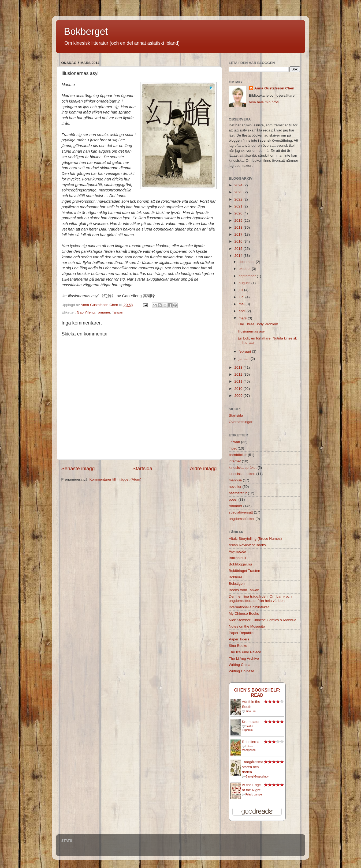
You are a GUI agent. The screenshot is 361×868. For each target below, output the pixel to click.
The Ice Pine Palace (245, 652)
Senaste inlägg (78, 468)
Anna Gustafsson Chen (274, 88)
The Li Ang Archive (244, 658)
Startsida (142, 468)
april (243, 311)
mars (243, 318)
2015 (239, 249)
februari (245, 351)
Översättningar (241, 422)
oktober (245, 269)
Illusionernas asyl (252, 331)
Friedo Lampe (254, 795)
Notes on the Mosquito (247, 626)
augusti (245, 283)
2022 (239, 199)
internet (235, 461)
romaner (103, 312)
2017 (239, 234)
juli (241, 290)
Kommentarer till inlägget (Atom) (116, 479)
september (248, 276)
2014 (239, 256)
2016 (239, 241)
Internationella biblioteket (249, 607)
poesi (233, 499)
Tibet (233, 448)
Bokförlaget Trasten (245, 571)
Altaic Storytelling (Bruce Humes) (255, 539)
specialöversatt (241, 512)
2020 (239, 213)
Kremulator (251, 722)
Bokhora (236, 577)
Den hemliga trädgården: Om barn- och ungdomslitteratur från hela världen (260, 599)
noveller (235, 487)
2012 (239, 374)
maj (242, 304)
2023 (239, 192)
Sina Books (238, 646)
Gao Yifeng (86, 312)
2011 (239, 381)
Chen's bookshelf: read (257, 692)
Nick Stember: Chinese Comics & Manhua (263, 620)
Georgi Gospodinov (257, 777)
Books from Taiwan (244, 590)
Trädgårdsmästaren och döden (253, 767)
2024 (239, 185)
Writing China (240, 665)
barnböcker (238, 455)
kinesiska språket (243, 468)
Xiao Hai (251, 711)
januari (245, 359)
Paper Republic (241, 633)
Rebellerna (251, 742)
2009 (239, 396)
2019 (239, 220)
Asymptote (237, 551)
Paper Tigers (239, 639)
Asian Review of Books (247, 545)
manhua (235, 480)
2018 (239, 227)
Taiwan (118, 312)
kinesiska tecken (242, 474)
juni (242, 297)
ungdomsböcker (242, 519)
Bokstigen (237, 584)
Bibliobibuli (238, 558)
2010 (239, 389)
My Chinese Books (244, 614)
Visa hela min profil (264, 102)
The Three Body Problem (258, 324)
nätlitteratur (238, 493)
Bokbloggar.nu (240, 564)
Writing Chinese (242, 671)
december (247, 262)
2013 (239, 367)
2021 (239, 206)
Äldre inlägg (203, 468)
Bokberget (86, 31)
